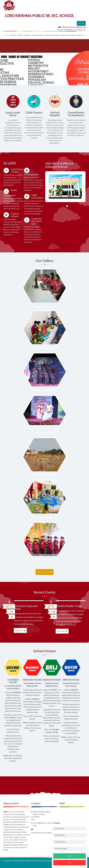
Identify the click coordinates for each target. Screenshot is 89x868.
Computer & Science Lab (37, 221)
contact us (80, 35)
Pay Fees (81, 23)
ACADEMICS (27, 35)
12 (11, 612)
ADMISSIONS (63, 35)
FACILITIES (20, 35)
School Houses (45, 651)
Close (70, 863)
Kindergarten (31, 174)
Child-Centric (34, 112)
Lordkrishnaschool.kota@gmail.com (73, 27)
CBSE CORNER (72, 35)
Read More (20, 630)
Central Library (15, 215)
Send (69, 856)
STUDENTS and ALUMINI (52, 35)
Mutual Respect (55, 114)
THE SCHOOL (13, 35)
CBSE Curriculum (37, 196)
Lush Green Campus (17, 170)
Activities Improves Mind (26, 607)
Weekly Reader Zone (69, 606)
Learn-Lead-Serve (13, 114)
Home (6, 35)
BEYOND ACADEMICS (38, 35)
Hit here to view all (45, 572)
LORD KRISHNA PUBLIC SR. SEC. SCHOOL (40, 16)
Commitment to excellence (76, 114)
